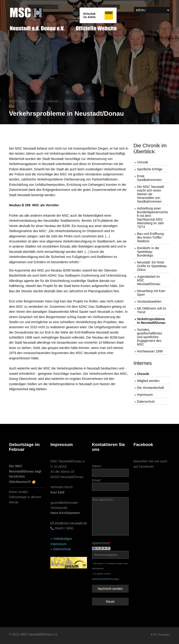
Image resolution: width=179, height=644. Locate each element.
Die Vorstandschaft (150, 388)
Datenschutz (146, 402)
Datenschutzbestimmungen (106, 579)
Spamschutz (110, 550)
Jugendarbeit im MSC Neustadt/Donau (149, 280)
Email (110, 485)
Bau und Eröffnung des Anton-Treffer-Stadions (150, 237)
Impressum (145, 395)
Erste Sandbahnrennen (149, 178)
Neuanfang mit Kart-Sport (151, 293)
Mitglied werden (148, 381)
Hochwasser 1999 (150, 351)
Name (110, 470)
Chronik (52, 101)
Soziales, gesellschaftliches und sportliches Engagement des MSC (150, 337)
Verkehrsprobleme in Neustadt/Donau (151, 321)
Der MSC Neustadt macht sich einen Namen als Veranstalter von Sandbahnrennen (150, 194)
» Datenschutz (61, 549)
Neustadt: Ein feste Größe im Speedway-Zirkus (152, 266)
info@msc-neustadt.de (71, 523)
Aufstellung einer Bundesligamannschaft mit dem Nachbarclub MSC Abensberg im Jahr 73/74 (152, 218)
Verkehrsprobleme (79, 101)
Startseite (17, 101)
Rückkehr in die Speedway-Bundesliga (148, 252)
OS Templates (162, 634)
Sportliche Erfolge (150, 169)
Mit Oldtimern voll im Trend (152, 310)
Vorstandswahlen (149, 301)
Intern (36, 101)
